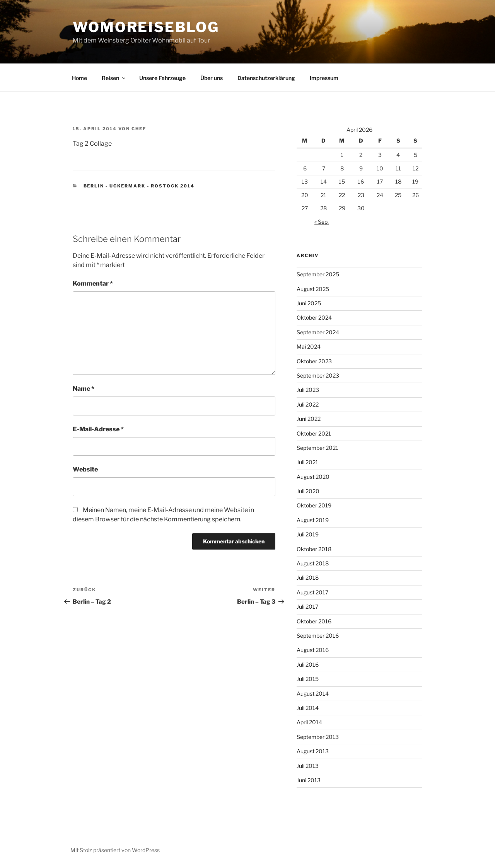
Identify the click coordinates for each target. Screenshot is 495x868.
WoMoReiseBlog (146, 27)
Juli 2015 (308, 679)
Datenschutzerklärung (266, 78)
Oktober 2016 (314, 621)
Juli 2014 (308, 708)
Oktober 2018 (314, 549)
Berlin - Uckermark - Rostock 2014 (139, 186)
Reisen (114, 78)
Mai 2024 (309, 346)
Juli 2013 (308, 766)
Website (85, 469)
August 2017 (312, 592)
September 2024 (318, 332)
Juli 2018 (308, 578)
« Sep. (322, 222)
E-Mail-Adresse (98, 429)
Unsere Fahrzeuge (162, 78)
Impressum (324, 78)
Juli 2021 (307, 462)
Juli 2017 (307, 607)
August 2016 (313, 650)
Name (84, 389)
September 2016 (318, 636)
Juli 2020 (308, 491)
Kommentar (93, 283)
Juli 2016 (308, 665)
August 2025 (313, 289)
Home (79, 78)
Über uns (212, 78)
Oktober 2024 (314, 317)
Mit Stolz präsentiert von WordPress (115, 850)
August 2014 (313, 694)
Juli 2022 (308, 404)
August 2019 (313, 520)
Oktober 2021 (314, 433)
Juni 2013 (309, 780)
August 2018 (313, 563)
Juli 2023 (308, 390)
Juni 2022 (309, 419)
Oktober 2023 (314, 361)
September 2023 (318, 375)
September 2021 (317, 448)
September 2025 (318, 274)
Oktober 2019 (314, 505)
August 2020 (313, 477)
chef (139, 129)
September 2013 (318, 737)
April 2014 (309, 722)
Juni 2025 (309, 303)
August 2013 (313, 751)
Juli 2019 (308, 534)
